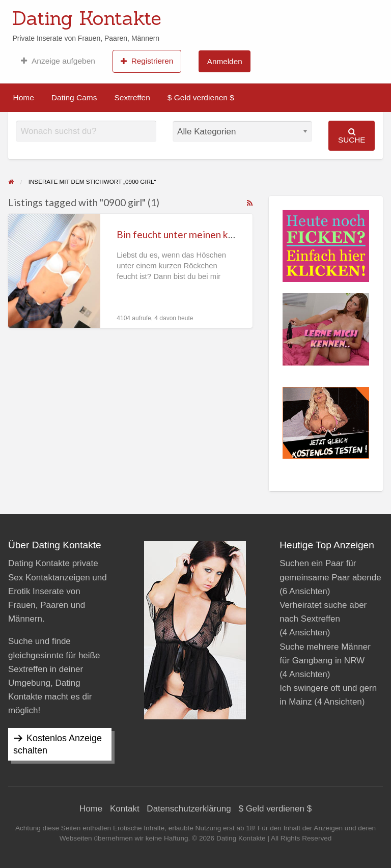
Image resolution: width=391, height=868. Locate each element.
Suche (352, 136)
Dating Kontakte (87, 18)
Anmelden (225, 61)
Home (24, 97)
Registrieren (147, 61)
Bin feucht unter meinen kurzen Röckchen (206, 234)
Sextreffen (132, 97)
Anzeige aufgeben (58, 61)
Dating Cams (74, 97)
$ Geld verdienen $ (201, 97)
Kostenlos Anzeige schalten (58, 744)
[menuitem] (58, 61)
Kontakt (125, 809)
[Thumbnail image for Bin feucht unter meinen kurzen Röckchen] (54, 271)
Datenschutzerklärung (189, 809)
